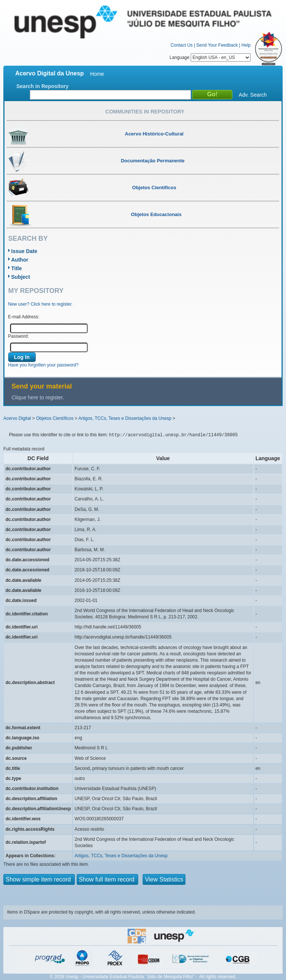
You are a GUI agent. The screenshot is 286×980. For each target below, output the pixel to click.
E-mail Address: (24, 317)
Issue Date (24, 251)
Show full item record (108, 879)
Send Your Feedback (217, 45)
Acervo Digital (17, 418)
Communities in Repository (145, 112)
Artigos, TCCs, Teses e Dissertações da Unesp (125, 418)
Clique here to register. (38, 397)
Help (246, 45)
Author (20, 260)
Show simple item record (39, 879)
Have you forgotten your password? (43, 365)
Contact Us (182, 45)
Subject (21, 277)
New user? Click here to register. (40, 304)
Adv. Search (253, 95)
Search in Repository (42, 86)
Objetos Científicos (55, 418)
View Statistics (164, 879)
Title (17, 268)
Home (97, 74)
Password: (19, 336)
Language (210, 57)
